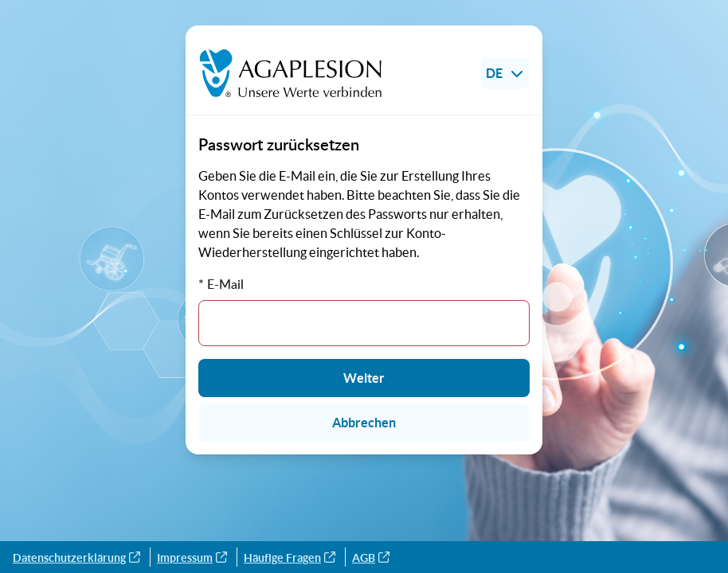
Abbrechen (364, 423)
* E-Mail (221, 284)
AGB (371, 558)
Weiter (364, 378)
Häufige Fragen (290, 558)
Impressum (192, 558)
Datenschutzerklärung (76, 558)
